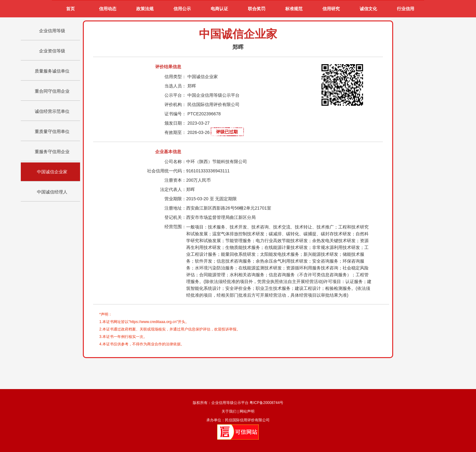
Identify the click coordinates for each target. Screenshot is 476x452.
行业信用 (406, 9)
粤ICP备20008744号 (266, 403)
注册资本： (175, 180)
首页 (70, 9)
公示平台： (175, 95)
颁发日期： (175, 123)
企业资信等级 (52, 51)
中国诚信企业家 (52, 172)
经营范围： (175, 227)
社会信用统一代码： (167, 171)
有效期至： (175, 132)
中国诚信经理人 (52, 192)
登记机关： (175, 217)
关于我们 (229, 411)
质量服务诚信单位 (52, 71)
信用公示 (182, 9)
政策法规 (145, 9)
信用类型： (175, 77)
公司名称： (175, 162)
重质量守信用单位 (52, 131)
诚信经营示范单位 (52, 111)
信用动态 (108, 9)
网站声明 (247, 411)
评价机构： (175, 104)
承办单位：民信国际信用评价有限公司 (238, 420)
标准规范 (294, 9)
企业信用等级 (52, 31)
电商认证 (219, 9)
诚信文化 (368, 9)
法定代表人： (173, 189)
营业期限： (175, 199)
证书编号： (175, 114)
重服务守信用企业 (52, 152)
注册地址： (175, 208)
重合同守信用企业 (52, 91)
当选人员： (175, 86)
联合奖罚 (257, 9)
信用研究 (331, 9)
